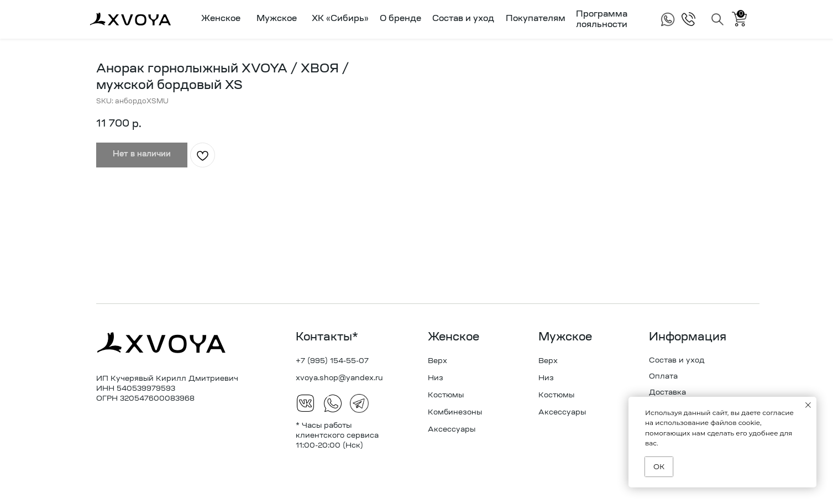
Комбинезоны (455, 413)
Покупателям (536, 19)
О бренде (400, 19)
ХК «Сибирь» (340, 19)
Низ (436, 378)
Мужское (565, 338)
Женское (454, 338)
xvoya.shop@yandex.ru (339, 378)
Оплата (663, 377)
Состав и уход (463, 19)
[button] (219, 19)
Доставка (667, 393)
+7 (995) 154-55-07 (332, 361)
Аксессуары (452, 430)
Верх (438, 361)
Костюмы (446, 395)
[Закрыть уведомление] (808, 405)
